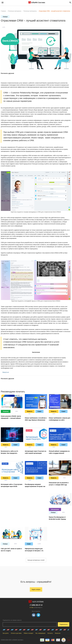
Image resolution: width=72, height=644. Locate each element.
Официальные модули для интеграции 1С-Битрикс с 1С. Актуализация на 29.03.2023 (34, 551)
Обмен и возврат (28, 633)
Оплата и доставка (16, 633)
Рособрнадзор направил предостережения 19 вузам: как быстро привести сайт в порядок (36, 486)
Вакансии (58, 633)
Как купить (6, 633)
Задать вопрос (36, 589)
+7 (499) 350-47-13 (36, 605)
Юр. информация (40, 633)
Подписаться (64, 624)
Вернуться (5, 372)
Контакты (50, 633)
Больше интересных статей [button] (36, 560)
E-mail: (36, 607)
